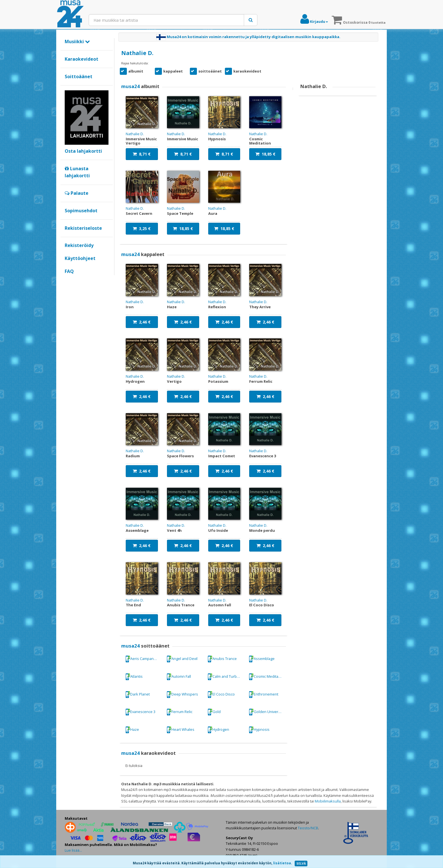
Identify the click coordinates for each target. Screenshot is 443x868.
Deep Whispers (182, 695)
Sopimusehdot (81, 211)
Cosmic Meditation (267, 677)
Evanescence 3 (140, 712)
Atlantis (134, 677)
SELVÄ (301, 863)
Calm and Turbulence (226, 677)
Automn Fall (179, 677)
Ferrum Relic (179, 712)
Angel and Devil (182, 659)
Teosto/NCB (308, 828)
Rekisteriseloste (83, 228)
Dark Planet (137, 695)
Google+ (68, 281)
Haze (132, 730)
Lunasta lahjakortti (77, 172)
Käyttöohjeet (80, 258)
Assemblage (262, 659)
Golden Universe (266, 712)
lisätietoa (282, 863)
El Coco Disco (221, 695)
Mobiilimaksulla (328, 801)
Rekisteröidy (79, 245)
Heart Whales (180, 730)
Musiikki (77, 41)
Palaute (77, 193)
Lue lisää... (73, 850)
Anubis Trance (222, 659)
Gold (214, 712)
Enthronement (263, 695)
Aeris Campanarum (144, 659)
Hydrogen (218, 730)
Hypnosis (259, 730)
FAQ (69, 271)
